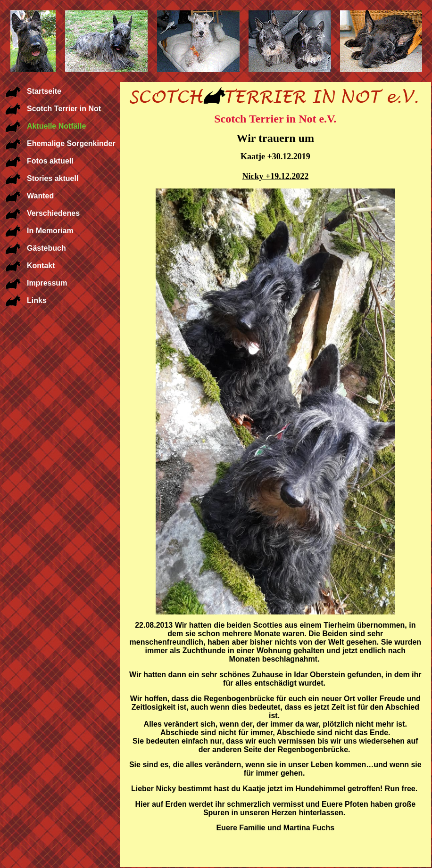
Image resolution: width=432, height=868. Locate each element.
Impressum (47, 283)
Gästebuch (46, 248)
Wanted (40, 196)
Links (37, 300)
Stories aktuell (53, 178)
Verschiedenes (53, 213)
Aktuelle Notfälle (56, 126)
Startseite (44, 91)
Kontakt (41, 266)
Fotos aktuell (50, 161)
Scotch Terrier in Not (64, 109)
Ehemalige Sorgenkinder (71, 143)
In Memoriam (50, 231)
